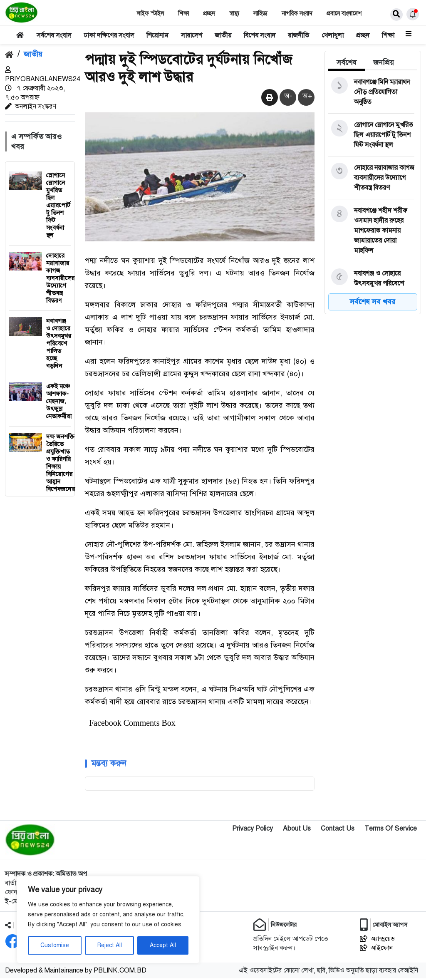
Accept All (163, 945)
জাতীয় (223, 35)
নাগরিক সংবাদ (297, 14)
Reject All (110, 945)
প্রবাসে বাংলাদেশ (344, 14)
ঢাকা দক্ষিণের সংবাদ (109, 35)
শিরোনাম (157, 35)
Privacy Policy (253, 830)
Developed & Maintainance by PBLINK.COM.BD (76, 972)
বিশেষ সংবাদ (260, 35)
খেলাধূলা (333, 35)
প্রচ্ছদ (209, 14)
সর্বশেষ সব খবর (373, 302)
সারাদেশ (192, 35)
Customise (55, 945)
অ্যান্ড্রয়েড (377, 940)
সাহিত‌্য (260, 14)
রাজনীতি (298, 35)
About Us (297, 830)
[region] (108, 920)
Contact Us (338, 830)
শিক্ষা (183, 14)
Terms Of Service (391, 830)
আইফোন (376, 950)
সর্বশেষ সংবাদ (54, 35)
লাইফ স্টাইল (150, 14)
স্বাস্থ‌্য (234, 14)
